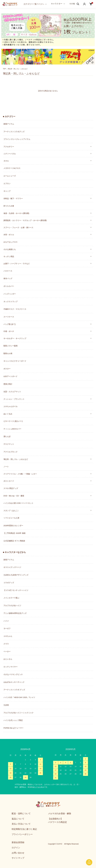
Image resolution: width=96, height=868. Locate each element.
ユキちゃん (8, 636)
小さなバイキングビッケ (13, 674)
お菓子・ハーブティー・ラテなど (17, 264)
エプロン (7, 183)
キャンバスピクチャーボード (15, 361)
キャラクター (57, 4)
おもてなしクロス (11, 242)
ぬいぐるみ (8, 414)
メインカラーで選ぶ (11, 598)
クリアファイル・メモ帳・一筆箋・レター (20, 474)
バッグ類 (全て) (10, 324)
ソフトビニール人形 (11, 518)
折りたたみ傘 (9, 206)
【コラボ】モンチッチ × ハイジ (16, 590)
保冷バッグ (8, 278)
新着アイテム (9, 124)
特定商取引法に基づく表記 (24, 829)
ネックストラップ (11, 301)
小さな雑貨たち (10, 249)
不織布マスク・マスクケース (15, 309)
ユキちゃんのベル (11, 406)
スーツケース (9, 317)
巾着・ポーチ (9, 331)
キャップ (7, 191)
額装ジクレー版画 (11, 346)
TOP (4, 69)
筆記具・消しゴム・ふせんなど (18, 69)
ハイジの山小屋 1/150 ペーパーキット (18, 503)
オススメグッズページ (12, 567)
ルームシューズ (10, 176)
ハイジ (6, 621)
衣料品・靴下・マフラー (13, 198)
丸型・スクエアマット (12, 392)
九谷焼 (6, 705)
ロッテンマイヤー (11, 667)
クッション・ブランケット (14, 399)
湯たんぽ (7, 436)
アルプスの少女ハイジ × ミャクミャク (19, 713)
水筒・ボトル (9, 235)
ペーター (7, 651)
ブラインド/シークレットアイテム (17, 139)
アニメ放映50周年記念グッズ (15, 613)
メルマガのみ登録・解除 (60, 814)
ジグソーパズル (10, 154)
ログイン (16, 848)
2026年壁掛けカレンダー (13, 526)
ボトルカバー (9, 286)
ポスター (7, 369)
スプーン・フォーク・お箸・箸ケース (18, 227)
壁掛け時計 (8, 384)
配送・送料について (21, 814)
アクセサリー (9, 147)
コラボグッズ (9, 583)
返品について (18, 819)
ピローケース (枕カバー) (13, 421)
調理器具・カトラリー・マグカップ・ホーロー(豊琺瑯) (25, 220)
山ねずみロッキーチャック (14, 682)
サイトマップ (18, 858)
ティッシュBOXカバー (12, 429)
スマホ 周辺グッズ (11, 488)
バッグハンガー (10, 294)
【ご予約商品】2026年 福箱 (14, 533)
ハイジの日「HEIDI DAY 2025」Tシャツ (19, 697)
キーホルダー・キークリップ (15, 338)
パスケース (8, 271)
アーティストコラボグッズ (14, 132)
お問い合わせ (18, 853)
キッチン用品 (9, 256)
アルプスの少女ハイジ (12, 605)
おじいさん (8, 659)
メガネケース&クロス (12, 168)
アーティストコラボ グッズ (14, 690)
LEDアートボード (10, 376)
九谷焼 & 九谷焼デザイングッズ (16, 575)
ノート (6, 467)
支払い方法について (21, 824)
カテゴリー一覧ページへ (34, 4)
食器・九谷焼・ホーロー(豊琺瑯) (16, 213)
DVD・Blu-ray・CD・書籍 (14, 496)
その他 (72, 4)
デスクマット (9, 444)
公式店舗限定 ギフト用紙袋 (14, 541)
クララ (6, 644)
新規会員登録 (18, 842)
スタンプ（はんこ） (11, 511)
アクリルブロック (11, 452)
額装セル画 (8, 353)
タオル (6, 161)
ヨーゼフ (7, 628)
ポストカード (9, 481)
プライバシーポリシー (22, 834)
